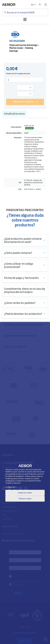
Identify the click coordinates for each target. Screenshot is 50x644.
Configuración (12, 487)
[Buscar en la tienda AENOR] (25, 12)
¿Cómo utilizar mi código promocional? (19, 265)
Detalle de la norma (14, 113)
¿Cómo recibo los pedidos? (20, 303)
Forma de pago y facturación (21, 278)
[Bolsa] (46, 5)
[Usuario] (40, 5)
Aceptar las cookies (25, 493)
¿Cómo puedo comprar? (18, 253)
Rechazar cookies (25, 499)
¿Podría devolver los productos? (23, 314)
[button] (34, 5)
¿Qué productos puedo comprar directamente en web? (23, 240)
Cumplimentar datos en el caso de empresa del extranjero (24, 290)
